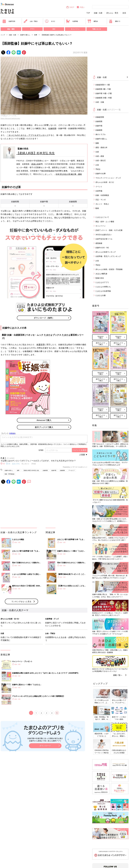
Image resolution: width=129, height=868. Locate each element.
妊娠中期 (54, 470)
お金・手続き (31, 21)
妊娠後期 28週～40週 (104, 98)
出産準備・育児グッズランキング (108, 256)
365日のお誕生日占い (104, 235)
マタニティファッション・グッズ (108, 178)
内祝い (81, 7)
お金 (97, 165)
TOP (88, 13)
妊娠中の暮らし (25, 35)
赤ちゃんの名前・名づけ (105, 182)
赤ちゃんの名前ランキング (106, 252)
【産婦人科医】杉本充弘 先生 (36, 153)
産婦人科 (35, 164)
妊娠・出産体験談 (102, 195)
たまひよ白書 (101, 295)
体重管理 (40, 345)
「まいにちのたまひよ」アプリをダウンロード (28, 135)
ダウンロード (45, 746)
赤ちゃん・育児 (112, 13)
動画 (97, 208)
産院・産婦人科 (101, 147)
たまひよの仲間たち (103, 287)
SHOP (70, 7)
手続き (98, 169)
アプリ (32, 29)
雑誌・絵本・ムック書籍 (105, 221)
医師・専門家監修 (10, 474)
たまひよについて (102, 217)
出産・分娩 (100, 102)
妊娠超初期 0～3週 (103, 85)
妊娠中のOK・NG (102, 248)
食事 (36, 35)
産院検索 (99, 243)
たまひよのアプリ (102, 282)
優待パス (115, 21)
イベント (99, 186)
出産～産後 (100, 156)
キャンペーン (75, 29)
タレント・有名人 (102, 204)
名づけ (50, 21)
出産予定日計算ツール (104, 239)
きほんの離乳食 (101, 274)
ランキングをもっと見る (21, 601)
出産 (97, 152)
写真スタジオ (97, 29)
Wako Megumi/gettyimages (10, 118)
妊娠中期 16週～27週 (104, 93)
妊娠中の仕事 (101, 173)
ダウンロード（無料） (44, 318)
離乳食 (93, 21)
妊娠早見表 (9, 21)
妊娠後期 (62, 470)
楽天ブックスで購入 (44, 427)
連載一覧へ (118, 675)
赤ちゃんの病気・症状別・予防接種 (109, 269)
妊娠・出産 (98, 13)
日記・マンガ (101, 200)
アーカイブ (71, 470)
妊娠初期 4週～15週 (103, 89)
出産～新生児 (101, 160)
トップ (3, 35)
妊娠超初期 (100, 117)
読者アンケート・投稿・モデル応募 (109, 230)
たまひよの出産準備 (103, 291)
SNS (54, 29)
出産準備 (72, 21)
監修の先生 (100, 278)
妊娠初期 (52, 128)
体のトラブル (101, 134)
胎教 (97, 143)
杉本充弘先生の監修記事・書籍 (69, 174)
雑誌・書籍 (11, 29)
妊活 (124, 13)
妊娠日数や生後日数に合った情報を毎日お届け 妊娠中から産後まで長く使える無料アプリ (45, 740)
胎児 (15, 211)
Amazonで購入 (44, 420)
